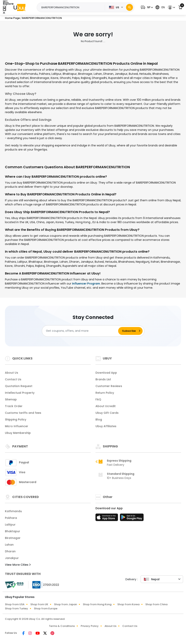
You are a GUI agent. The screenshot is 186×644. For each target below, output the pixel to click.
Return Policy (105, 393)
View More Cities (18, 565)
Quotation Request (19, 386)
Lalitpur (10, 525)
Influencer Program (86, 284)
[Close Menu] (4, 8)
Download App (106, 373)
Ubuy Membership (18, 433)
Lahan (9, 545)
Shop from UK (39, 604)
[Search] (129, 7)
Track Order (14, 406)
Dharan (10, 551)
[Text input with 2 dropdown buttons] (72, 7)
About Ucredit (106, 406)
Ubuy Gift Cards (107, 413)
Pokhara (11, 518)
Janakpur (12, 558)
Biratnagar (13, 538)
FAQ (98, 399)
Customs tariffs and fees (23, 413)
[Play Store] (132, 518)
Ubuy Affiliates (106, 426)
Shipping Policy (16, 419)
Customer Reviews (109, 386)
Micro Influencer (17, 426)
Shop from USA (15, 604)
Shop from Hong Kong (97, 604)
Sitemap (11, 399)
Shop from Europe (46, 608)
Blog (99, 419)
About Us (12, 373)
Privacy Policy (90, 626)
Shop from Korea (128, 604)
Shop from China (156, 604)
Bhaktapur (13, 531)
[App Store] (107, 518)
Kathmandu (13, 511)
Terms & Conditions (62, 626)
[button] (146, 7)
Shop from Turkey (16, 608)
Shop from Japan (65, 604)
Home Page (12, 18)
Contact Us (13, 379)
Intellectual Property (20, 393)
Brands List (103, 379)
